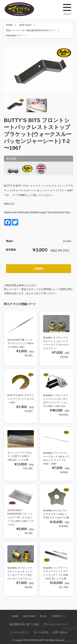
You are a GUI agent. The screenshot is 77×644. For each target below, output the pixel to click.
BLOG (43, 616)
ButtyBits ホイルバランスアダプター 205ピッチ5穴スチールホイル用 (56, 514)
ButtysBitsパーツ (14, 35)
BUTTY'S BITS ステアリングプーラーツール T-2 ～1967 (21, 399)
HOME (9, 25)
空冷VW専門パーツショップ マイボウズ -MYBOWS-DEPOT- (24, 9)
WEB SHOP (25, 25)
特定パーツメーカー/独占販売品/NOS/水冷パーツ (31, 30)
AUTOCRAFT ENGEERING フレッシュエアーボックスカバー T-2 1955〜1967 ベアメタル (20, 517)
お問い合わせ (60, 632)
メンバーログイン (20, 632)
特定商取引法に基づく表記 (24, 624)
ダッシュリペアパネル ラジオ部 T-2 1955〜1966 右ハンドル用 (20, 456)
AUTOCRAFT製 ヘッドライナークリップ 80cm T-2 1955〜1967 (21, 343)
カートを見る (41, 632)
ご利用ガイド (58, 616)
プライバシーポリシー (55, 624)
